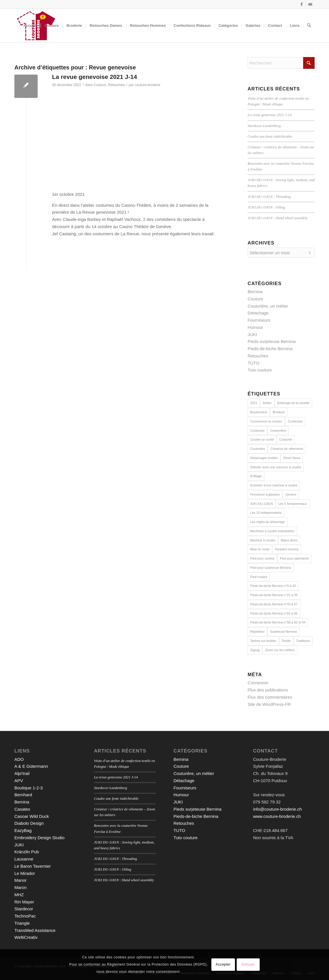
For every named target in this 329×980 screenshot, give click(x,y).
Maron (21, 887)
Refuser (248, 964)
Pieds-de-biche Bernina (270, 349)
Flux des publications (268, 690)
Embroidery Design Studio (39, 838)
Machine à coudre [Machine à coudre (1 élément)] (263, 540)
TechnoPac (25, 916)
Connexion (258, 683)
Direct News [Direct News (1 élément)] (292, 458)
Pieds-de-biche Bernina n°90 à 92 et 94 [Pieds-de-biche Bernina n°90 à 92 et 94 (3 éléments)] (278, 622)
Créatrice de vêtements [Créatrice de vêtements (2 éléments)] (287, 449)
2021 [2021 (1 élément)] (254, 403)
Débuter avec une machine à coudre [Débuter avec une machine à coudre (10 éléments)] (276, 467)
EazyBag (23, 830)
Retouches (116, 85)
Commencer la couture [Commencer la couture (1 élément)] (266, 421)
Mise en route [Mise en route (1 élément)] (260, 549)
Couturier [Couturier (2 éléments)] (286, 439)
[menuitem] (30, 26)
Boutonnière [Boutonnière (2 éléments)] (259, 412)
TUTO (254, 363)
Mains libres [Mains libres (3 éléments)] (289, 540)
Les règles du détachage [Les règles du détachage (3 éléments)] (267, 522)
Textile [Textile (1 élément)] (286, 641)
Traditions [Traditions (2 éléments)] (303, 641)
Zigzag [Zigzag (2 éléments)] (255, 650)
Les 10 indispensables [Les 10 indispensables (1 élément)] (266, 513)
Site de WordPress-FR (269, 704)
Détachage (258, 313)
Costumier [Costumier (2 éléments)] (257, 431)
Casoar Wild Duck (32, 816)
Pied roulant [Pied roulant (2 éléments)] (259, 577)
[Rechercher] (309, 26)
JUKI (252, 334)
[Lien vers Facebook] (302, 4)
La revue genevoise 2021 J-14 (94, 77)
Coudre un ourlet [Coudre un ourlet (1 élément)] (262, 439)
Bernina (255, 292)
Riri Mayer (24, 902)
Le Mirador (25, 873)
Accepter (223, 964)
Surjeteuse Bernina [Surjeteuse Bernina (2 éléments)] (284, 632)
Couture (100, 85)
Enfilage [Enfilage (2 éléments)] (256, 476)
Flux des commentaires (270, 697)
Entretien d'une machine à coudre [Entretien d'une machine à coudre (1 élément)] (274, 485)
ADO (19, 759)
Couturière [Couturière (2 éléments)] (258, 449)
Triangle (22, 923)
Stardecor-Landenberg (264, 126)
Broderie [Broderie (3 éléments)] (279, 412)
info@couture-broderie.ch (277, 809)
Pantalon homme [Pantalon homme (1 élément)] (287, 549)
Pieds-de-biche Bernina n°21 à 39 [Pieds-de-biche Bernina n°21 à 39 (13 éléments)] (274, 595)
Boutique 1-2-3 (28, 788)
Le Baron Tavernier (32, 866)
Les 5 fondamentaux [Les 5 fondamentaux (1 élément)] (293, 504)
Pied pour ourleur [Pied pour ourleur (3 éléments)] (262, 558)
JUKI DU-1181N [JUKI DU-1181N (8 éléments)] (262, 504)
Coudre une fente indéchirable (270, 137)
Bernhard (23, 795)
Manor (21, 880)
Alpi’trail (22, 773)
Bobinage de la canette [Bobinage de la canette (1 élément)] (293, 403)
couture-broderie (147, 85)
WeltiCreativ (26, 937)
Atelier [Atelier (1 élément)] (267, 403)
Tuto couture (260, 370)
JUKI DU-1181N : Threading (269, 197)
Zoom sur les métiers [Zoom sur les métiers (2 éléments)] (280, 650)
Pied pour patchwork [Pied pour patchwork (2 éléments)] (294, 558)
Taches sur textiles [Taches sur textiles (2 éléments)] (263, 641)
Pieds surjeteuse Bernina (272, 341)
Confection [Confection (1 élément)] (295, 421)
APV (19, 781)
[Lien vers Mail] (310, 4)
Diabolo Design (29, 823)
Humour (255, 327)
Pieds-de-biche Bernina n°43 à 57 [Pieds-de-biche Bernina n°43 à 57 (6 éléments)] (274, 604)
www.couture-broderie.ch (277, 816)
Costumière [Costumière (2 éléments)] (278, 431)
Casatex (22, 809)
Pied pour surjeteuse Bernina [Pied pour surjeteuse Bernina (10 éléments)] (271, 568)
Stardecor (24, 909)
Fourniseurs (259, 320)
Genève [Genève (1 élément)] (291, 494)
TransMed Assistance (35, 930)
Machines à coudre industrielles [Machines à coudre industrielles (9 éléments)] (272, 531)
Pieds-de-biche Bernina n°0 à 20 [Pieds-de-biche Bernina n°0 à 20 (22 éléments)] (273, 586)
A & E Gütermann (31, 766)
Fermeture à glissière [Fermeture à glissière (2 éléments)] (265, 494)
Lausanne (24, 859)
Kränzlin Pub (27, 852)
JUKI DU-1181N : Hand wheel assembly (278, 218)
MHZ (19, 895)
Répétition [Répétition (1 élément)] (257, 632)
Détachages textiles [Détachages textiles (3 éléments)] (264, 458)
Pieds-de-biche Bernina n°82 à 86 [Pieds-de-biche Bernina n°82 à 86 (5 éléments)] (274, 613)
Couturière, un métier (268, 306)
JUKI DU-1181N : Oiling (266, 207)
